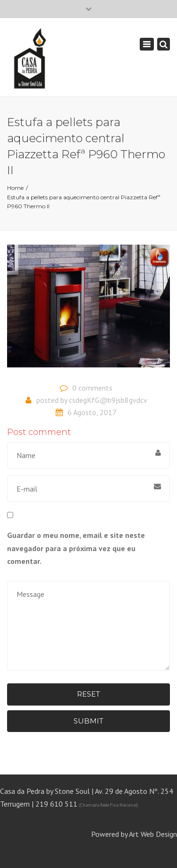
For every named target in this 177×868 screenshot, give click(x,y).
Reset (88, 694)
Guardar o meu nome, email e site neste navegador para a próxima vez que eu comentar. (76, 548)
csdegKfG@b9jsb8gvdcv (108, 400)
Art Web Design (153, 834)
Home (15, 188)
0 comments (92, 388)
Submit (88, 721)
